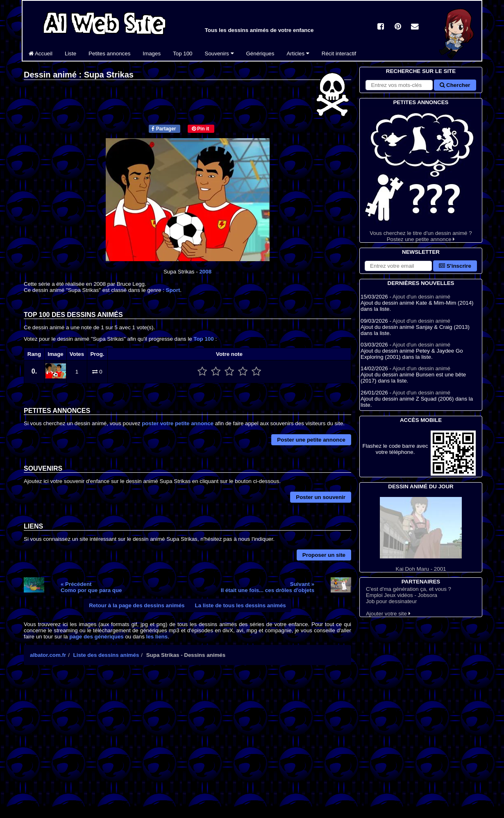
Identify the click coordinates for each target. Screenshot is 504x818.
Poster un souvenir (321, 497)
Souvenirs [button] (219, 54)
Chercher (455, 85)
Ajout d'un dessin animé (421, 297)
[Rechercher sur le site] (399, 85)
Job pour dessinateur (391, 601)
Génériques (260, 54)
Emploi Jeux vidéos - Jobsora (402, 595)
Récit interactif (339, 54)
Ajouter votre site (388, 614)
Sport (173, 290)
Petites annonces (109, 54)
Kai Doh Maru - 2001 (421, 534)
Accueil (41, 54)
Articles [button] (298, 54)
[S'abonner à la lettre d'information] (398, 266)
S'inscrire (455, 266)
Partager (164, 129)
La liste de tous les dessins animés (241, 605)
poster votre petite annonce (178, 423)
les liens (157, 637)
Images (152, 54)
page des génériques (96, 637)
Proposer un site (324, 555)
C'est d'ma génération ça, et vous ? (409, 589)
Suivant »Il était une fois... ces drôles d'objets (268, 587)
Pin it (201, 129)
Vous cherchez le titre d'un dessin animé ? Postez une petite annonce (421, 174)
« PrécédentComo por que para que (91, 587)
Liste (70, 54)
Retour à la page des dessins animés (137, 605)
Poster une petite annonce (311, 440)
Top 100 (183, 54)
